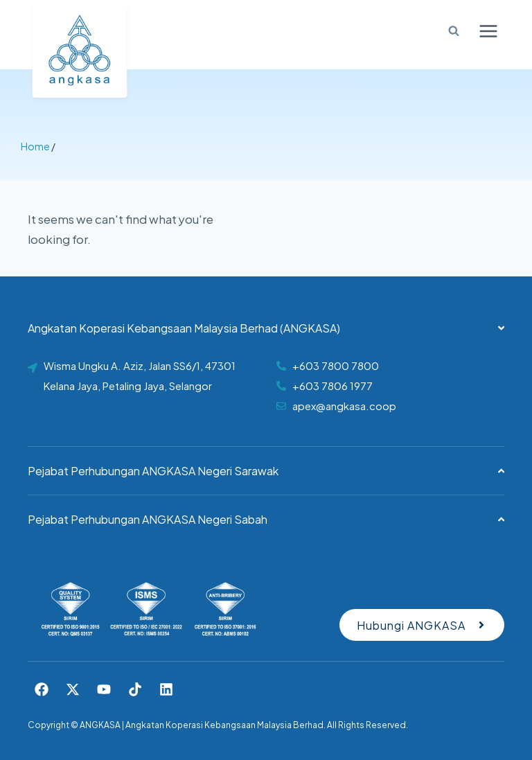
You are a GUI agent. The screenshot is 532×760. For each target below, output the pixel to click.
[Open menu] (488, 31)
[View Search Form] (448, 31)
